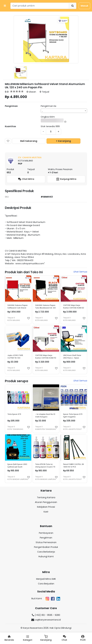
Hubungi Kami (46, 556)
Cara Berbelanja (46, 552)
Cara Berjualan (46, 584)
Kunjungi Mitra (66, 179)
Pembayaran (46, 533)
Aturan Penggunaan (46, 502)
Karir (46, 512)
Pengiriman (46, 538)
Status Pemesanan (46, 542)
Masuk (84, 6)
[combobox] (64, 111)
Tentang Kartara (46, 497)
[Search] (40, 6)
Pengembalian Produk (46, 547)
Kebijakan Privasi (46, 507)
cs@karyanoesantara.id (46, 620)
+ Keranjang (63, 141)
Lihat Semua (80, 272)
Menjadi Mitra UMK (46, 579)
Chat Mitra (26, 179)
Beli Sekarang (29, 141)
